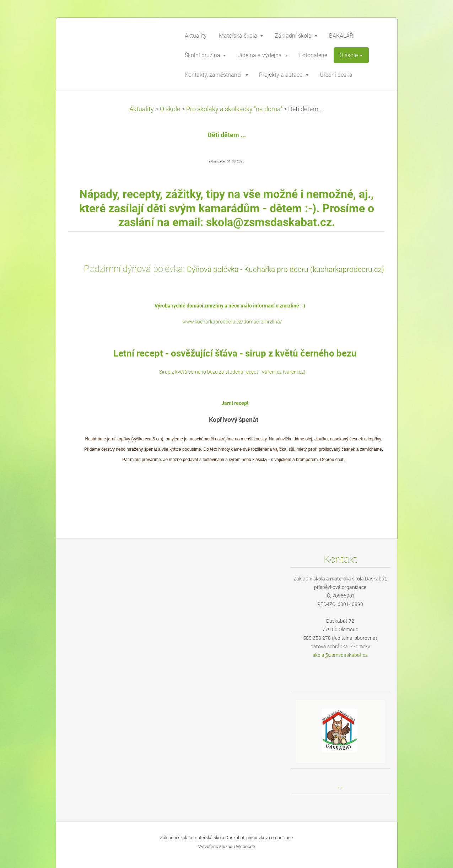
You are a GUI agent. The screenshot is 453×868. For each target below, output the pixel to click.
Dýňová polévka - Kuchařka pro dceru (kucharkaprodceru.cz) (285, 269)
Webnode (246, 846)
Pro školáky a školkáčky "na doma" (234, 109)
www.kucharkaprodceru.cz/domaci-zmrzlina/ (232, 322)
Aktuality (142, 109)
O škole (170, 109)
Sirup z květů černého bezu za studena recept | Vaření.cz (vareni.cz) (232, 372)
